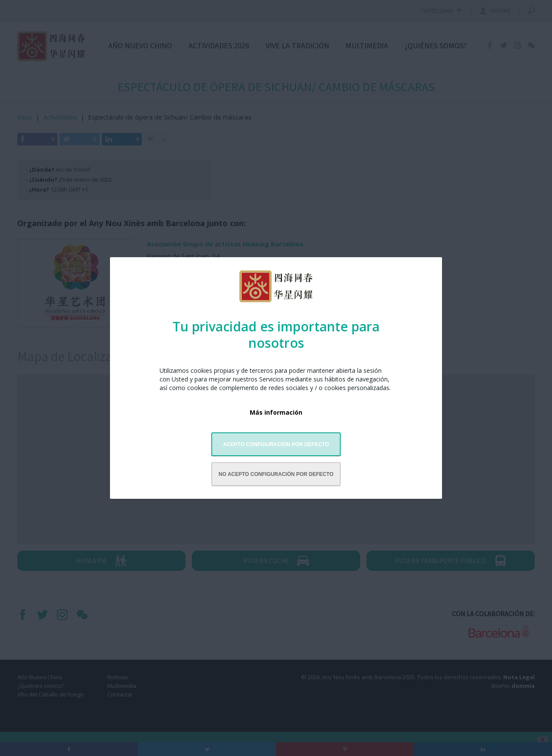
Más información (276, 412)
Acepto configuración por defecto (276, 444)
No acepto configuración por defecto (276, 474)
